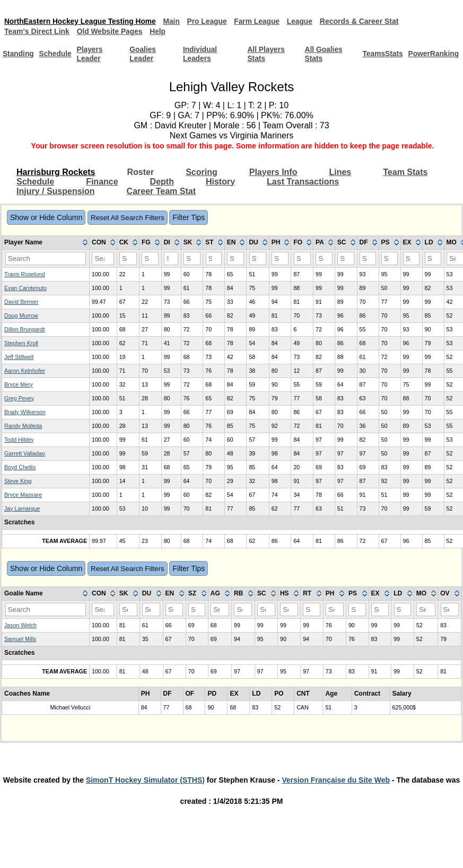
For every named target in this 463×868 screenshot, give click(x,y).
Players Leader (91, 54)
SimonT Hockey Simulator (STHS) (145, 780)
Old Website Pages (110, 31)
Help (159, 31)
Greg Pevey (19, 398)
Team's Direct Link (37, 31)
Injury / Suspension (56, 191)
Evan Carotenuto (25, 288)
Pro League (211, 21)
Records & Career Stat (365, 21)
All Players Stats (266, 54)
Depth (162, 182)
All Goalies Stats (323, 54)
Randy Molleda (23, 426)
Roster (141, 172)
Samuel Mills (20, 639)
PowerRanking (433, 54)
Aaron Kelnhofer (25, 371)
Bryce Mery (19, 384)
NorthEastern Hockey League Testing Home (81, 21)
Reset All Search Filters (128, 218)
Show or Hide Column (46, 217)
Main (174, 21)
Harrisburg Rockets (56, 172)
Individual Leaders (201, 54)
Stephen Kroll (21, 343)
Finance (102, 182)
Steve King (18, 481)
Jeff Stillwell (19, 357)
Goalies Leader (144, 54)
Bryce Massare (23, 495)
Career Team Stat (161, 191)
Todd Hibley (19, 440)
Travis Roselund (25, 274)
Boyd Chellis (20, 467)
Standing (19, 54)
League (305, 21)
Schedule (56, 54)
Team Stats (405, 172)
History (220, 182)
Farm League (261, 21)
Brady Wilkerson (25, 412)
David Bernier (21, 302)
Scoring (202, 172)
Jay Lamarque (22, 508)
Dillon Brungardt (24, 329)
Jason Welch (20, 625)
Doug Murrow (21, 315)
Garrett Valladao (25, 453)
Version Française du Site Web (336, 780)
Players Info (273, 172)
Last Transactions (303, 182)
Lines (340, 172)
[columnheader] (46, 243)
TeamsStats (381, 54)
